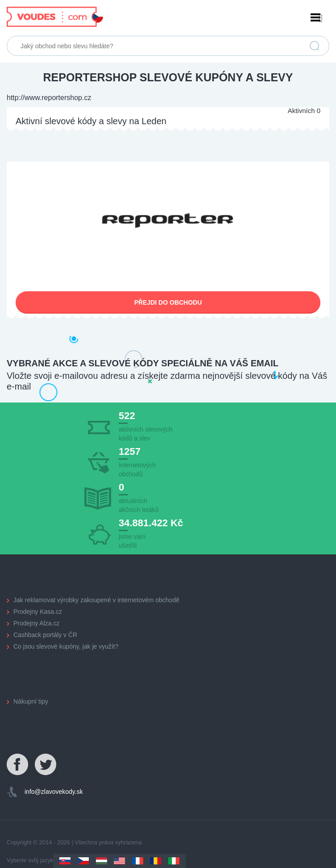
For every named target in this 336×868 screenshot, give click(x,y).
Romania (156, 861)
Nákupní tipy (31, 701)
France (138, 861)
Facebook (18, 765)
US (119, 861)
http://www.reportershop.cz (49, 98)
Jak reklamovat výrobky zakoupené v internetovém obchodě (96, 600)
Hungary (102, 861)
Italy (174, 861)
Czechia (83, 861)
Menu (168, 19)
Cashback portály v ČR (45, 635)
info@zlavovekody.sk (54, 792)
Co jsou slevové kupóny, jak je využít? (66, 646)
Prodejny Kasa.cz (38, 612)
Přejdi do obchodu (168, 302)
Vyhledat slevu (315, 46)
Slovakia (65, 861)
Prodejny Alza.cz (37, 623)
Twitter (46, 765)
